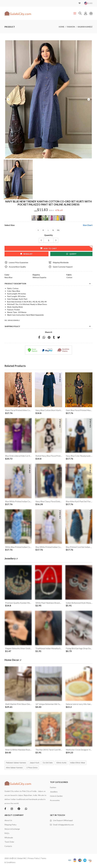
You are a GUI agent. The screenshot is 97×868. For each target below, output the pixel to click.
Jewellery (54, 793)
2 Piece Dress (32, 769)
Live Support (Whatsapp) (63, 821)
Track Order (9, 843)
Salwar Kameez (85, 27)
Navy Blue (8, 277)
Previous (8, 99)
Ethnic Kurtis (61, 764)
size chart (88, 225)
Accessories (55, 801)
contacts (8, 847)
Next (89, 99)
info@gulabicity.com (66, 826)
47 (57, 210)
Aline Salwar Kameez (14, 769)
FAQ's (7, 834)
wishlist (27, 254)
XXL (58, 230)
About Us (8, 821)
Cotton (69, 277)
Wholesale (9, 839)
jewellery (11, 559)
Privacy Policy (34, 859)
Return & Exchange (12, 830)
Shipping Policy (12, 326)
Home (62, 27)
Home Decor (13, 661)
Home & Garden (56, 797)
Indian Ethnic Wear (78, 764)
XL (53, 230)
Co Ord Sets (48, 764)
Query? (71, 254)
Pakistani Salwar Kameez (16, 764)
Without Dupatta (39, 277)
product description (15, 284)
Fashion (71, 27)
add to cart (48, 248)
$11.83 (43, 210)
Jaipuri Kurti (34, 764)
